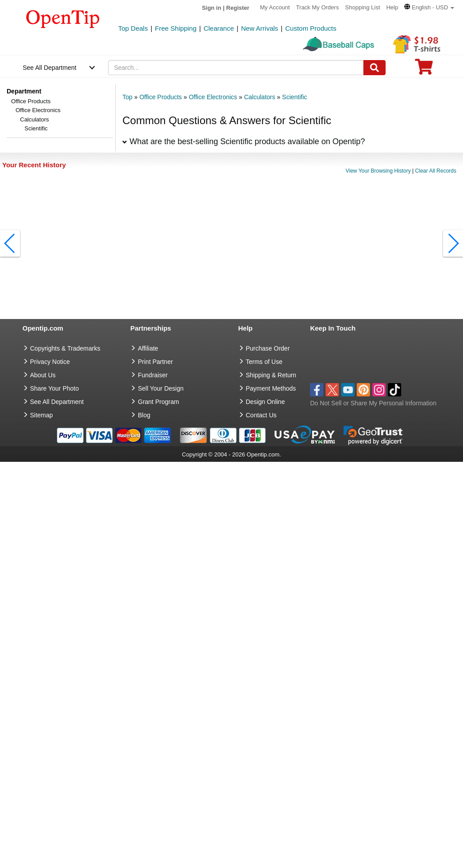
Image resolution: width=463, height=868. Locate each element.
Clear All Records (436, 171)
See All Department (50, 68)
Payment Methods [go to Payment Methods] (271, 388)
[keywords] (236, 68)
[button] (429, 7)
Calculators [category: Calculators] (260, 97)
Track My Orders (318, 7)
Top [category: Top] (127, 97)
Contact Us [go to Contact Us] (261, 415)
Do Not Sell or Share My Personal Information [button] (373, 403)
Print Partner (155, 362)
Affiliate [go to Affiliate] (148, 348)
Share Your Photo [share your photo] (55, 388)
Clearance (219, 28)
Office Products (31, 101)
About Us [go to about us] (43, 375)
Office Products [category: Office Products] (160, 97)
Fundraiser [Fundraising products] (153, 375)
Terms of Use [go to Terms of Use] (264, 362)
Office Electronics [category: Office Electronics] (213, 97)
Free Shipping (175, 28)
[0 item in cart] (424, 70)
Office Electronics (38, 110)
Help (392, 7)
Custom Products (311, 28)
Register (238, 8)
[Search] (374, 68)
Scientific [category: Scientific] (294, 97)
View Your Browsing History (378, 171)
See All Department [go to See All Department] (57, 402)
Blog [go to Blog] (144, 415)
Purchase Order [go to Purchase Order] (268, 348)
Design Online (266, 402)
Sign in (211, 8)
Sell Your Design (161, 388)
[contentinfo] (63, 18)
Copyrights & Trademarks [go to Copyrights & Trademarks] (65, 348)
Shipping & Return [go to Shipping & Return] (271, 375)
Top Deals (133, 28)
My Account (275, 7)
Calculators (34, 119)
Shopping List (363, 7)
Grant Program (159, 402)
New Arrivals (260, 28)
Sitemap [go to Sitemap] (42, 415)
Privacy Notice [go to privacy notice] (50, 362)
